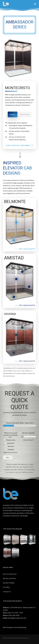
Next (8, 457)
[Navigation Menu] (35, 4)
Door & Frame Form (10, 574)
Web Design (7, 627)
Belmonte (11, 443)
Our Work (6, 587)
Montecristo (11, 440)
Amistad (11, 446)
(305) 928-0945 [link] (14, 615)
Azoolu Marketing (20, 627)
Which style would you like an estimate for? (11, 435)
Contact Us (7, 592)
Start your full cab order (18, 145)
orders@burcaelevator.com (17, 618)
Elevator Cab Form (9, 578)
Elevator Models (9, 583)
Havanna (11, 449)
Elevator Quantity (28, 433)
